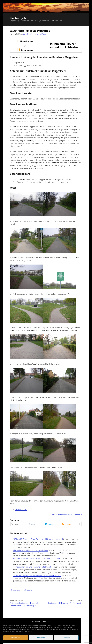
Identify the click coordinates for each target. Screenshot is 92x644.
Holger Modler (41, 34)
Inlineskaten (28, 590)
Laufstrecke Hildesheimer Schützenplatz (65, 603)
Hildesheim (15, 590)
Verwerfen (41, 638)
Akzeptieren (15, 638)
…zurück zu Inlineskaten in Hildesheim (66, 515)
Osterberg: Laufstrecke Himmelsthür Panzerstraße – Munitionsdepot (25, 604)
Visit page (46, 8)
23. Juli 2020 (28, 34)
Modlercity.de (18, 18)
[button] (18, 524)
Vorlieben (66, 638)
